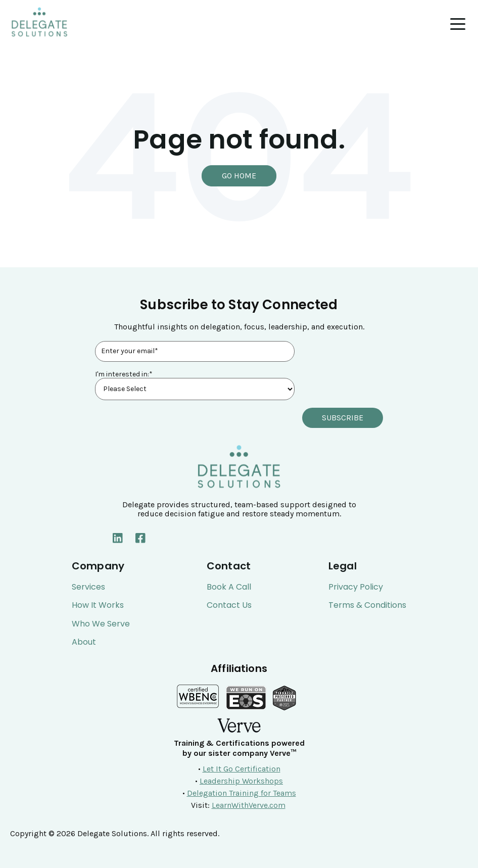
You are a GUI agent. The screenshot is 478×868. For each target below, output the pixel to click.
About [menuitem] (84, 642)
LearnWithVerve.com (249, 805)
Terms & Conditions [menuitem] (367, 605)
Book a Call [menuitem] (229, 587)
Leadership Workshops (241, 781)
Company (98, 566)
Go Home (239, 176)
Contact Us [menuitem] (229, 605)
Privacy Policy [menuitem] (356, 587)
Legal (343, 566)
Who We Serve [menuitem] (101, 624)
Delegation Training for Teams (242, 793)
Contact (229, 566)
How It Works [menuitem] (98, 605)
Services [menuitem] (88, 587)
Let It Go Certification (242, 769)
